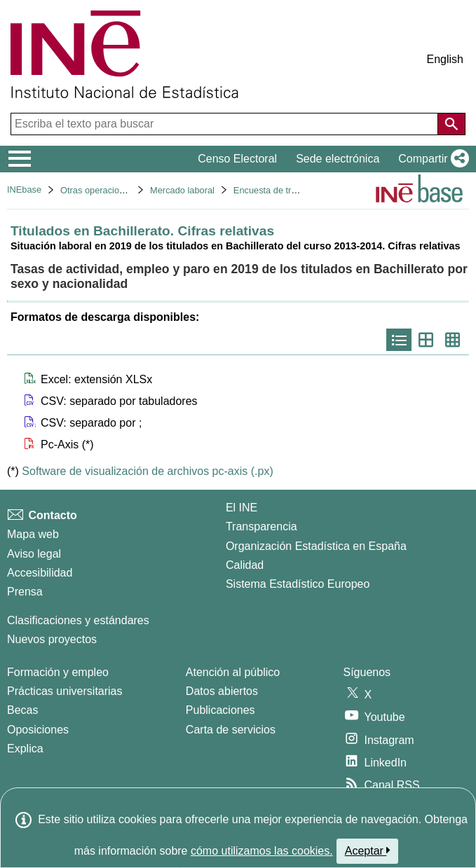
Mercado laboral (182, 190)
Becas (22, 710)
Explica (25, 749)
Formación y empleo (58, 672)
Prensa (25, 592)
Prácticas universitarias (65, 691)
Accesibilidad (40, 573)
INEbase (24, 190)
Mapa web (33, 534)
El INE (242, 508)
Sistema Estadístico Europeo (298, 584)
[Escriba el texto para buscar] (226, 124)
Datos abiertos (222, 691)
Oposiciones (38, 730)
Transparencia (261, 526)
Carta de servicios (231, 730)
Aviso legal (34, 554)
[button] (431, 159)
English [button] (445, 59)
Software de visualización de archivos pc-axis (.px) (147, 471)
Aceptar (368, 850)
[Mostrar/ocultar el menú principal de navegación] (20, 159)
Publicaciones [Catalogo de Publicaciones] (220, 710)
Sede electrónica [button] (338, 159)
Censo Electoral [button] (237, 159)
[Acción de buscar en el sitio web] (451, 124)
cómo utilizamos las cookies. (262, 851)
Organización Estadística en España (316, 546)
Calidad (245, 565)
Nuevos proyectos (52, 639)
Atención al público (233, 672)
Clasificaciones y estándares (78, 620)
